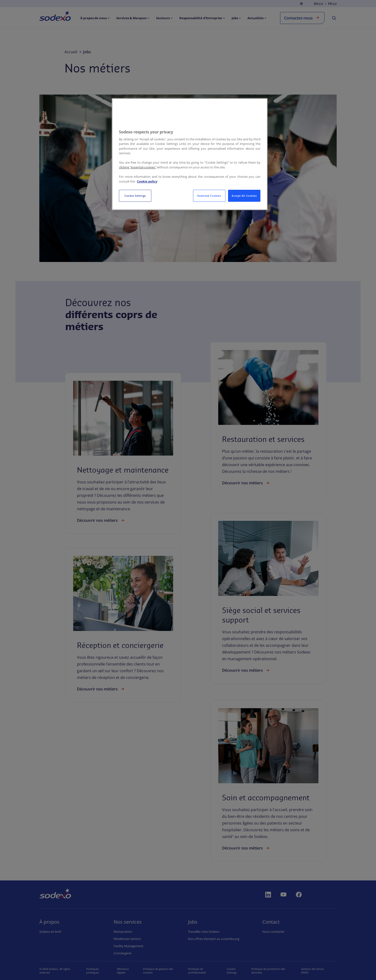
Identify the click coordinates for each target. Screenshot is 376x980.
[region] (190, 154)
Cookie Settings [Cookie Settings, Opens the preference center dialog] (135, 196)
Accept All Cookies (244, 196)
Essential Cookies (209, 196)
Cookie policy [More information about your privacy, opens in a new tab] (147, 181)
